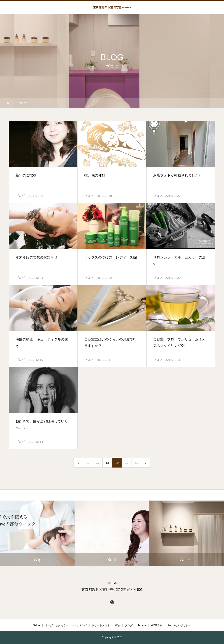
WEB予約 (157, 625)
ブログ (20, 196)
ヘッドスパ (80, 625)
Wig (117, 625)
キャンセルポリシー (179, 625)
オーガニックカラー (57, 625)
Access (142, 625)
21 (136, 463)
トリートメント (101, 625)
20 (127, 463)
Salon (36, 625)
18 (107, 463)
